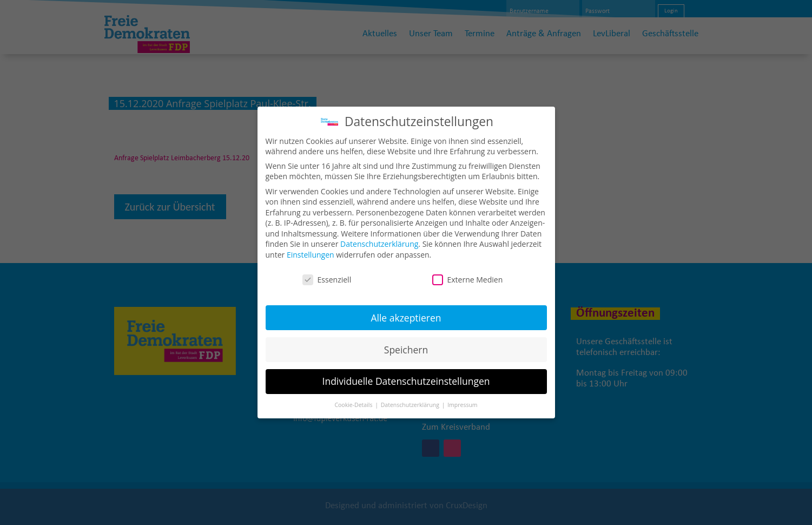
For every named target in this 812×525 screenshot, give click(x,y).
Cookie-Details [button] (354, 397)
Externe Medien (468, 272)
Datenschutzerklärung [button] (411, 397)
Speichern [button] (406, 342)
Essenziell (327, 272)
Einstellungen (311, 247)
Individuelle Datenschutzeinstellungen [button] (406, 373)
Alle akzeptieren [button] (406, 310)
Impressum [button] (462, 397)
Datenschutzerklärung (379, 236)
